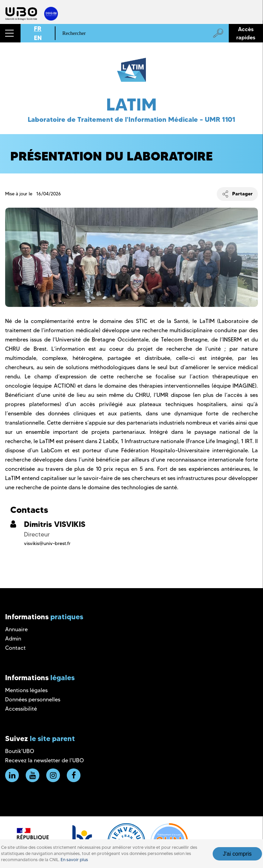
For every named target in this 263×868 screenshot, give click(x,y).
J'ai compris (237, 854)
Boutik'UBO (20, 751)
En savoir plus (74, 860)
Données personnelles (33, 699)
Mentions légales (26, 690)
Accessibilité (21, 709)
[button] (10, 33)
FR (38, 29)
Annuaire (16, 629)
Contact (15, 648)
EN (38, 38)
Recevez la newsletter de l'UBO (45, 760)
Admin (13, 639)
